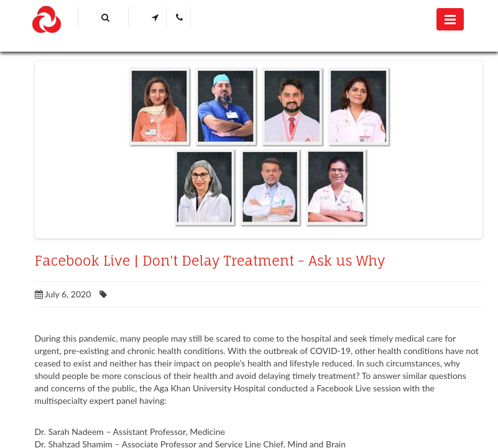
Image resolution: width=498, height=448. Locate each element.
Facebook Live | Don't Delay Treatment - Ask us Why (210, 261)
